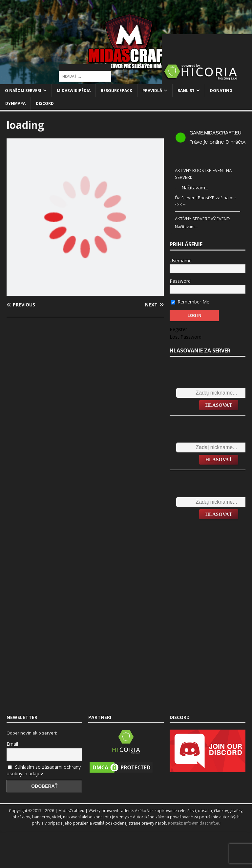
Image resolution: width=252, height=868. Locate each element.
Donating (221, 91)
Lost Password (186, 337)
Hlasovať (219, 405)
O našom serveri (23, 91)
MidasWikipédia (74, 91)
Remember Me (190, 302)
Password (180, 281)
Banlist (186, 91)
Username (181, 261)
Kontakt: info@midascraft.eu (194, 823)
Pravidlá (152, 91)
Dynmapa (15, 103)
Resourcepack (116, 91)
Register (178, 329)
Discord (45, 103)
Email (12, 744)
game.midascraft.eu (215, 133)
